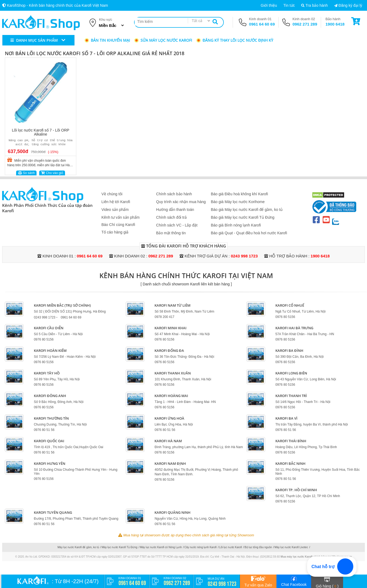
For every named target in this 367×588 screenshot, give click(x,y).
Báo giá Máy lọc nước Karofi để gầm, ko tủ (247, 210)
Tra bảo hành (314, 5)
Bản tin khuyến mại (107, 40)
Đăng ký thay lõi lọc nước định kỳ (235, 40)
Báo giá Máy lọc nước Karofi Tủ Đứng (243, 217)
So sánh (26, 173)
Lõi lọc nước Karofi (231, 547)
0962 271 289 (305, 24)
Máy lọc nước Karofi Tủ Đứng (119, 547)
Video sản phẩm (115, 210)
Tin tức (289, 5)
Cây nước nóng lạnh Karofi (200, 547)
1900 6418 (335, 24)
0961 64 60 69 (262, 24)
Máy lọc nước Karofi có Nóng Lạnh (161, 547)
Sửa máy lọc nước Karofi (163, 40)
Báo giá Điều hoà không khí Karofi (240, 194)
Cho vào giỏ (52, 173)
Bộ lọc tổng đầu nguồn (258, 547)
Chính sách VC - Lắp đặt (177, 225)
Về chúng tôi (112, 194)
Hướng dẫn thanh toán (175, 210)
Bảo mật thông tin (171, 233)
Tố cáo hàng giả (115, 232)
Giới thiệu (269, 5)
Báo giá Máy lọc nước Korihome (238, 202)
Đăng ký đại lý (348, 5)
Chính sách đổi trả (171, 217)
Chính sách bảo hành (174, 194)
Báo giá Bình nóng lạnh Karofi (236, 225)
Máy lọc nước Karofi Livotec (291, 547)
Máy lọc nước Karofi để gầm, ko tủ (78, 547)
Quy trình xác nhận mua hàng (181, 202)
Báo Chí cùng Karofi (118, 225)
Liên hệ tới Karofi (116, 202)
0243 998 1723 (244, 256)
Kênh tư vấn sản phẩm (121, 217)
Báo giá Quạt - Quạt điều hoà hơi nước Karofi (249, 233)
